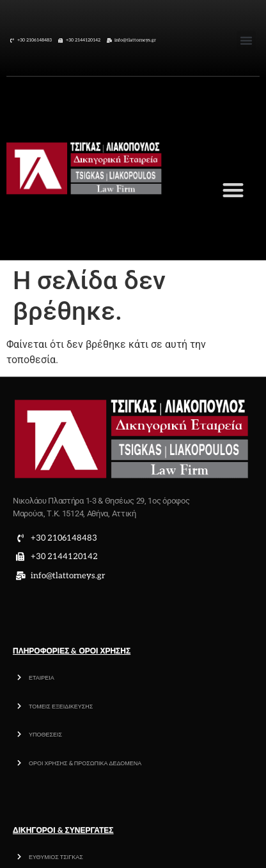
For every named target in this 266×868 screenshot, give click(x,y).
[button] (246, 40)
